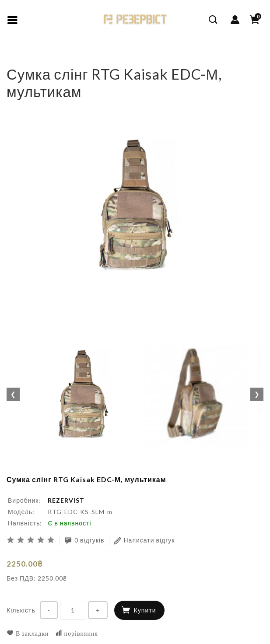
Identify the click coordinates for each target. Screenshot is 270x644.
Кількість (21, 610)
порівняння (77, 633)
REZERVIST (66, 500)
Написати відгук (144, 541)
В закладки (28, 633)
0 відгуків (84, 541)
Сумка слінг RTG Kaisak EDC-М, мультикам (96, 59)
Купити (145, 610)
